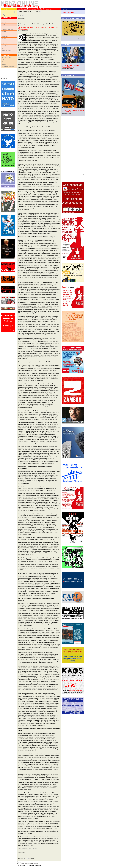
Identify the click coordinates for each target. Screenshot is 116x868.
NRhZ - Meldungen (68, 12)
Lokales (4, 22)
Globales (4, 32)
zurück (20, 15)
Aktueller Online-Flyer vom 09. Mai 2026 (28, 12)
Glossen (4, 39)
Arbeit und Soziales (7, 27)
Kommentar (5, 36)
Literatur (4, 53)
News (3, 20)
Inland (3, 25)
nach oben (32, 858)
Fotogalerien (5, 46)
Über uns (4, 62)
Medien (4, 41)
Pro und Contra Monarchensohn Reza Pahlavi (73, 111)
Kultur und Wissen (7, 50)
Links (3, 60)
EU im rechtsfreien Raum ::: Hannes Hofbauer (71, 66)
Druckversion (21, 19)
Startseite (20, 858)
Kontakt (4, 64)
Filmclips (4, 43)
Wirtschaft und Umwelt (8, 29)
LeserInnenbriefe (6, 57)
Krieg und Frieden (7, 34)
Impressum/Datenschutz (8, 67)
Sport (3, 48)
